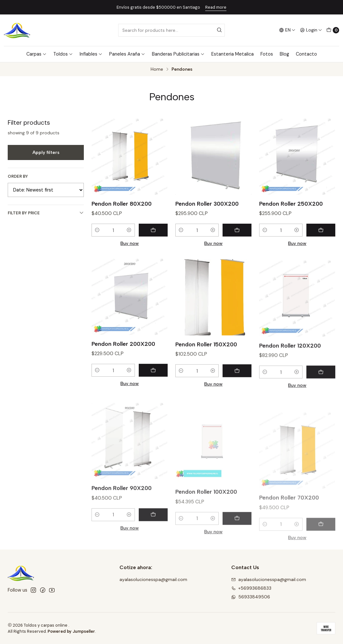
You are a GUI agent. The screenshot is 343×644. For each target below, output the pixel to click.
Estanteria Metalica (233, 54)
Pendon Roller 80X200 (122, 204)
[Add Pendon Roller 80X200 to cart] (153, 230)
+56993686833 (251, 588)
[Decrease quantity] (97, 230)
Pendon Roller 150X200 (206, 375)
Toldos (63, 54)
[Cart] (333, 30)
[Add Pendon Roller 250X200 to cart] (321, 230)
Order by (18, 176)
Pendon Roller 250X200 (291, 204)
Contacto (306, 54)
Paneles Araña (127, 54)
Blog (284, 54)
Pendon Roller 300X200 (207, 204)
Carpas (36, 54)
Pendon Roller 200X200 (123, 369)
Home (157, 69)
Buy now (130, 243)
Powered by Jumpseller (71, 631)
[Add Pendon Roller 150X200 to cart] (237, 402)
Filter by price (46, 213)
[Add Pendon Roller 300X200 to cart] (237, 230)
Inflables (91, 54)
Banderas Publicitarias (178, 54)
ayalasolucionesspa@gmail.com (153, 579)
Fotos (267, 54)
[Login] (311, 30)
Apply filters (46, 152)
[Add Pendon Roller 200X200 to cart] (153, 395)
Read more (216, 7)
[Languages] (287, 30)
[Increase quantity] (129, 230)
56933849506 (251, 597)
